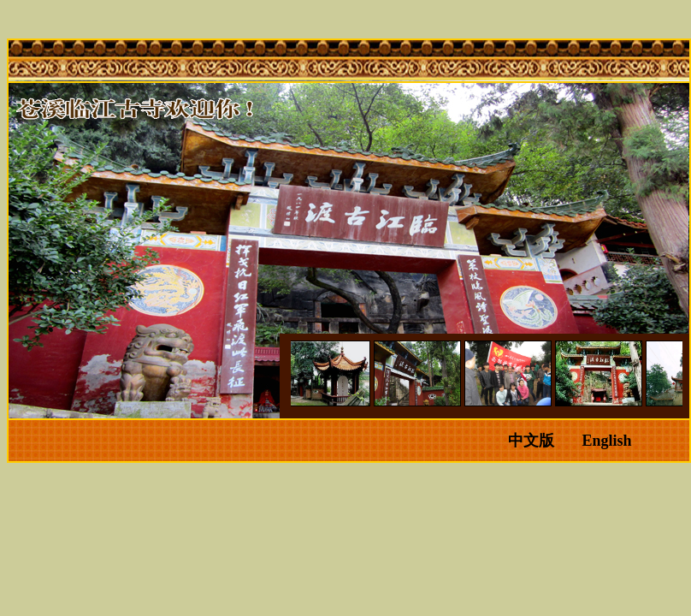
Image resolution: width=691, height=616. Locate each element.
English (606, 441)
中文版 (531, 441)
